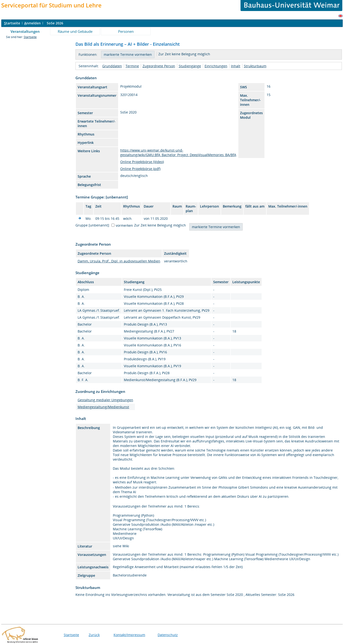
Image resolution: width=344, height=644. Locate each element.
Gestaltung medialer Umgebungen (105, 400)
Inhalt (236, 66)
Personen (126, 31)
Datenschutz (168, 635)
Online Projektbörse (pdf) (140, 169)
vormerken (124, 225)
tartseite (12, 23)
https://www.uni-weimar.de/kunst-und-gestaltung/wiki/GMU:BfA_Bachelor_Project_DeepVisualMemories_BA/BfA (178, 153)
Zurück (94, 635)
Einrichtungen (216, 66)
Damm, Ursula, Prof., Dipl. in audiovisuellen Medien (119, 261)
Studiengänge (190, 66)
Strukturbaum (255, 66)
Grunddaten (112, 66)
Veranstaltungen (25, 31)
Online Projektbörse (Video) (142, 162)
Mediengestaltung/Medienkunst (103, 407)
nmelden (32, 23)
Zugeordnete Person (159, 66)
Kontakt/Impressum (129, 635)
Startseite (30, 37)
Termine (132, 66)
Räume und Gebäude (75, 31)
